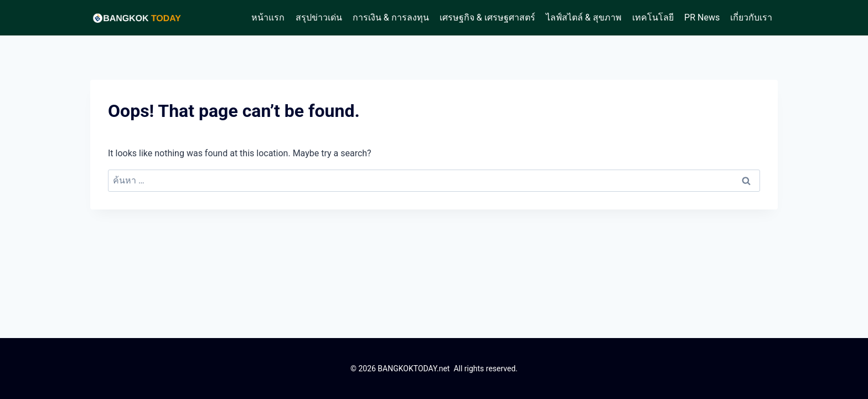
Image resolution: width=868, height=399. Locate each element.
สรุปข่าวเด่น (319, 17)
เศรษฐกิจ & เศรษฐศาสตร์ (487, 17)
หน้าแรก (268, 17)
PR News (702, 17)
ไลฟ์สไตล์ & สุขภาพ (584, 17)
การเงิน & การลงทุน (391, 17)
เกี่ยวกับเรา (751, 17)
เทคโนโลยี (653, 17)
